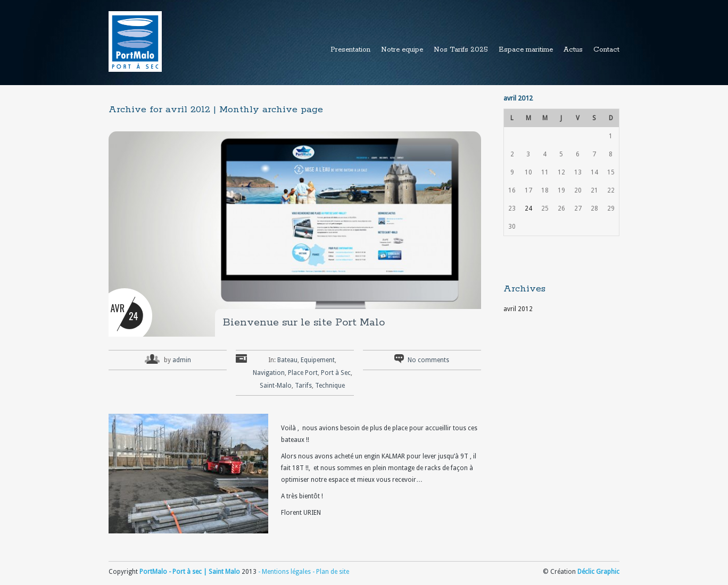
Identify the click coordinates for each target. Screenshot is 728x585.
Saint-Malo (276, 386)
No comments (428, 360)
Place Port (303, 373)
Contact (606, 50)
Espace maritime (526, 50)
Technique (330, 386)
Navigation (269, 373)
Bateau (287, 360)
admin (182, 360)
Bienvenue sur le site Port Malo (304, 323)
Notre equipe (402, 50)
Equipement (318, 360)
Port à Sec (336, 373)
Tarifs (303, 386)
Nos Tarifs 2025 (461, 50)
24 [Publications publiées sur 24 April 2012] (528, 208)
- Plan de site (330, 572)
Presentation (350, 50)
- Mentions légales (284, 572)
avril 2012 (518, 309)
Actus (573, 50)
